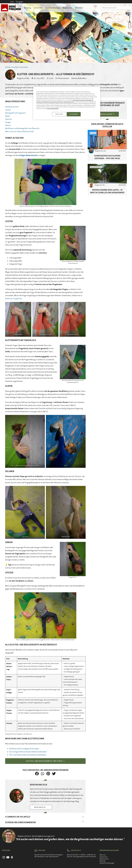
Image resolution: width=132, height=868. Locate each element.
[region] (67, 103)
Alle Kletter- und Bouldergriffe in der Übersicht (22, 128)
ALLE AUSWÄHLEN (74, 114)
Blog (8, 67)
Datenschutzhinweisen (53, 108)
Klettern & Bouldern (79, 78)
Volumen (9, 119)
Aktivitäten (80, 8)
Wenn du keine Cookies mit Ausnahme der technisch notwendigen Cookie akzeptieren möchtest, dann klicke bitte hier (65, 101)
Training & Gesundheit (96, 167)
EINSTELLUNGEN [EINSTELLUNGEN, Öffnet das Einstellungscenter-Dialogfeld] (59, 114)
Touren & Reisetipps (53, 8)
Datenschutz (104, 859)
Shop (12, 2)
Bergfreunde (68, 8)
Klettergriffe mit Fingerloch (15, 113)
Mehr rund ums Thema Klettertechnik (19, 131)
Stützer (8, 125)
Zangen (8, 122)
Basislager (19, 2)
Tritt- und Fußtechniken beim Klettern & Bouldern (28, 755)
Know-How (39, 8)
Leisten (8, 110)
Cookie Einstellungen (107, 863)
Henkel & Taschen (12, 107)
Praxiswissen (24, 67)
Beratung (28, 8)
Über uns (103, 855)
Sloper (8, 116)
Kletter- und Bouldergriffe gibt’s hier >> (45, 761)
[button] (37, 774)
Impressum (103, 857)
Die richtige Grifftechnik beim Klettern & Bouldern (28, 752)
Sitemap (102, 861)
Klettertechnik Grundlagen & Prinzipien (24, 749)
